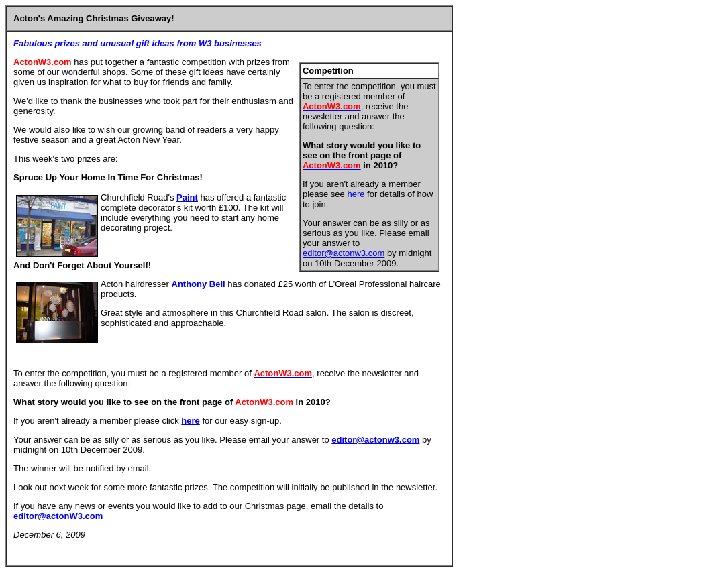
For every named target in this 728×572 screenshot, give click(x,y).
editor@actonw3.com (344, 253)
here (356, 194)
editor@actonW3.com (58, 516)
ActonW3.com (43, 62)
